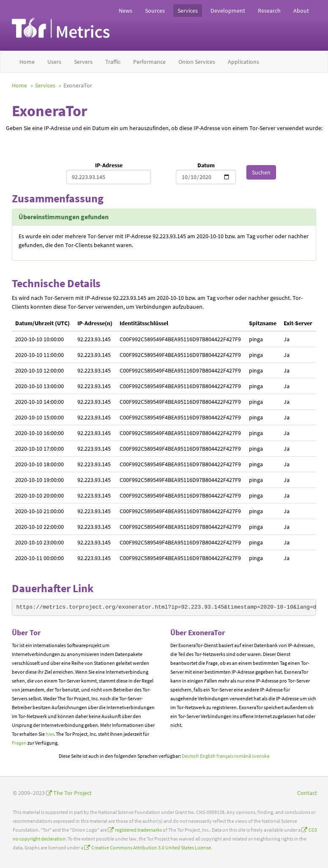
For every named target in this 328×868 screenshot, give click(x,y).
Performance (149, 62)
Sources (155, 11)
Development (228, 11)
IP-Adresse (109, 165)
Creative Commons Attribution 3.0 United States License (151, 848)
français (225, 756)
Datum (206, 165)
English (208, 756)
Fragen (19, 743)
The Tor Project (72, 793)
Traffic (113, 62)
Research (269, 11)
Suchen (261, 172)
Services (188, 11)
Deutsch (190, 756)
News (126, 11)
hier (50, 734)
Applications (243, 62)
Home (27, 62)
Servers (83, 62)
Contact (307, 793)
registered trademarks (138, 830)
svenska (261, 756)
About (301, 11)
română (243, 756)
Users (54, 62)
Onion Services (197, 62)
